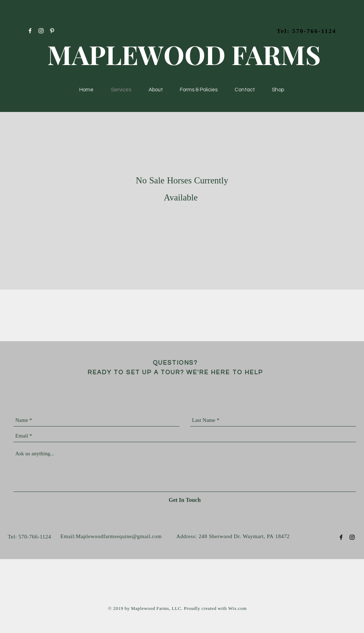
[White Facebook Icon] (30, 31)
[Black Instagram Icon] (352, 537)
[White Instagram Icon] (41, 31)
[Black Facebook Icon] (341, 537)
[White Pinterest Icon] (52, 31)
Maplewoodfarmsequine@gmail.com (119, 537)
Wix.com (237, 609)
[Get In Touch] (185, 500)
